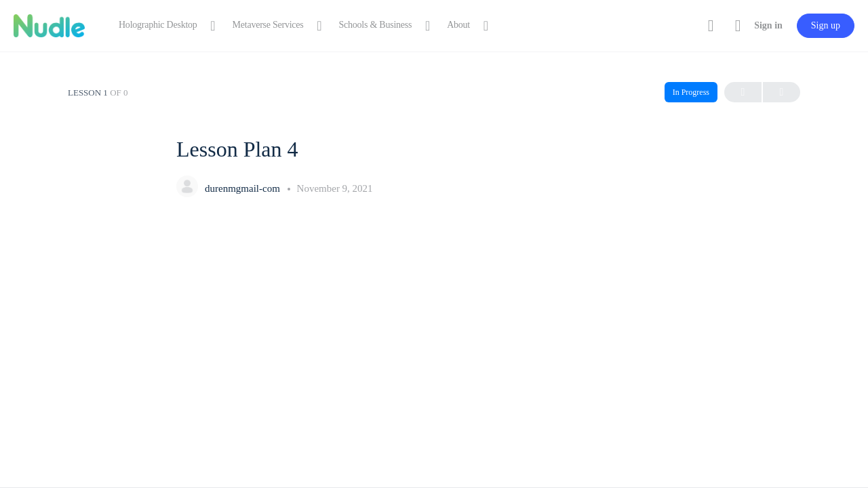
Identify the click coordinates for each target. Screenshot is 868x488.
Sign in (768, 25)
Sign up (826, 25)
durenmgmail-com (244, 188)
